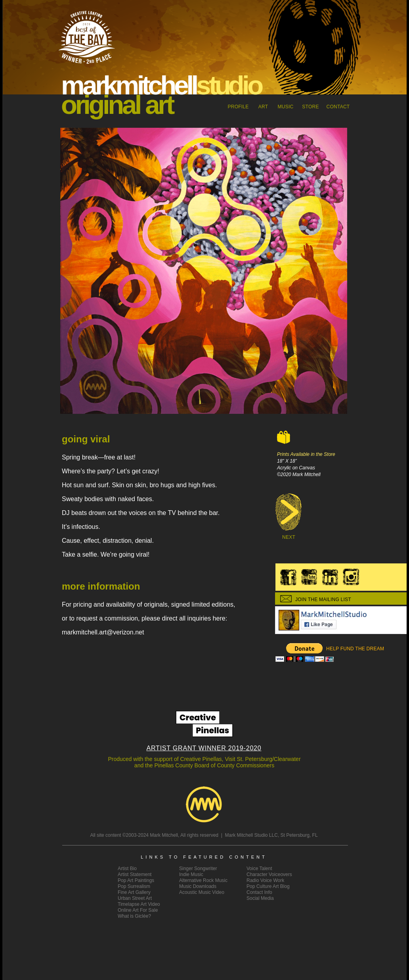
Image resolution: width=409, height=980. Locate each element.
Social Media (260, 898)
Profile (238, 107)
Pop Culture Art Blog (268, 886)
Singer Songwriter (198, 869)
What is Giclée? (134, 916)
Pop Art (136, 880)
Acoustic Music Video (202, 892)
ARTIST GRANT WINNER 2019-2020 (204, 748)
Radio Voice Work (265, 880)
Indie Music (191, 874)
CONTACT (338, 107)
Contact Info (259, 892)
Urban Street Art (135, 898)
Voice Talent (259, 869)
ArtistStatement (135, 874)
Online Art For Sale (138, 910)
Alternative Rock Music (203, 880)
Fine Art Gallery (134, 892)
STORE (310, 107)
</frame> (305, 653)
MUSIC (286, 107)
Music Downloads (198, 886)
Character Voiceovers (269, 874)
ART (263, 107)
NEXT (289, 537)
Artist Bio (127, 869)
